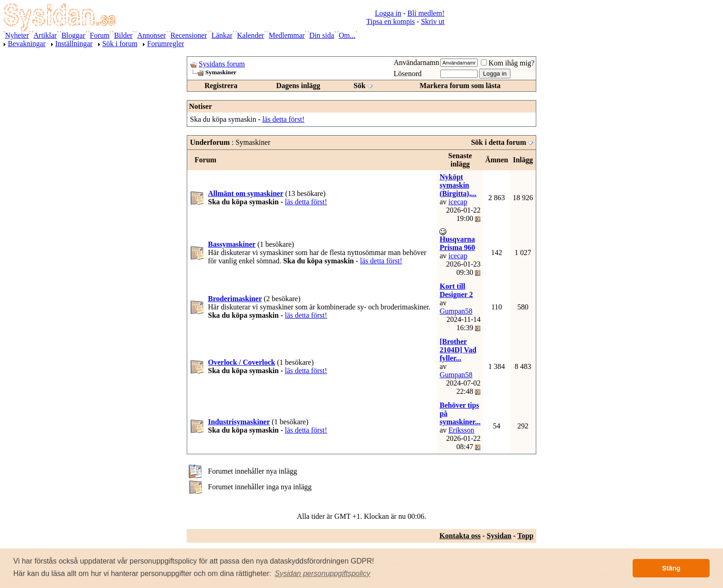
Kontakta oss (460, 536)
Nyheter (17, 35)
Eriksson (462, 430)
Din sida (322, 35)
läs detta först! (284, 119)
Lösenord (408, 74)
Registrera (221, 86)
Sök (360, 86)
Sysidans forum (222, 64)
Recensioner (189, 35)
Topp (525, 536)
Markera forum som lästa (460, 86)
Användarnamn (417, 62)
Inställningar (74, 44)
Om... (347, 35)
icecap (458, 202)
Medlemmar (287, 35)
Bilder (123, 35)
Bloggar (73, 35)
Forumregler (166, 44)
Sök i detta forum (498, 142)
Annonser (151, 35)
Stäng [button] (671, 568)
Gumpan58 (456, 311)
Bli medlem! (426, 13)
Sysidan (499, 536)
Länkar (222, 35)
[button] (323, 574)
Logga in (388, 13)
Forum (100, 35)
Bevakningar (27, 44)
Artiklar (45, 35)
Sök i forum (120, 44)
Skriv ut (433, 21)
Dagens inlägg (298, 86)
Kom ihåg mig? (508, 63)
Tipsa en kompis (390, 21)
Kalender (251, 35)
